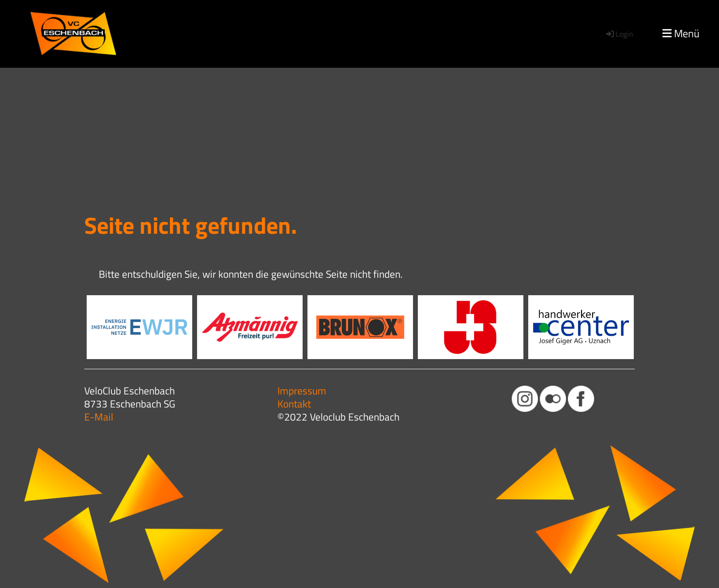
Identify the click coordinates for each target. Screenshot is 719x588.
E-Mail (99, 417)
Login (619, 34)
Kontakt (294, 404)
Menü (681, 34)
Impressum (302, 391)
